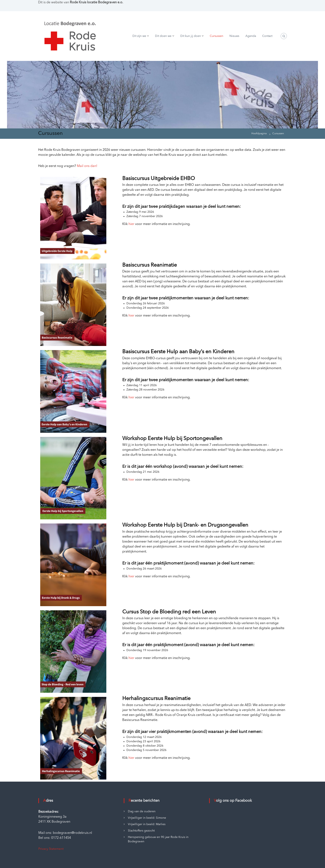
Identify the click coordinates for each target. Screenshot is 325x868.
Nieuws (234, 36)
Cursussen (216, 36)
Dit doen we (163, 36)
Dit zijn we (139, 36)
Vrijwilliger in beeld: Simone (147, 818)
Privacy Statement (51, 849)
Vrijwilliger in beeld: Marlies (147, 824)
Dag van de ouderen (142, 811)
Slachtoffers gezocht (141, 831)
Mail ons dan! (87, 166)
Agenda (251, 36)
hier (131, 224)
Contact (267, 36)
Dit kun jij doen (191, 36)
